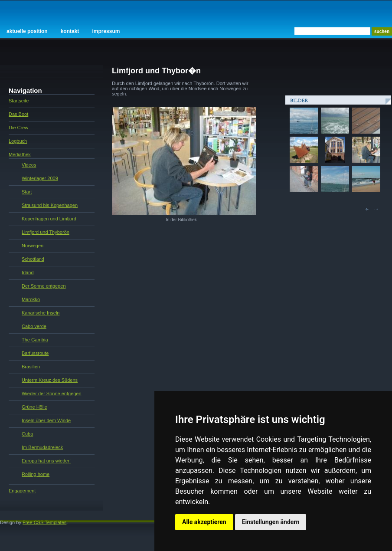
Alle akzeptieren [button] (204, 522)
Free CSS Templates (44, 522)
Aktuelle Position (27, 31)
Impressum (106, 31)
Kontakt (70, 31)
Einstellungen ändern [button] (271, 522)
